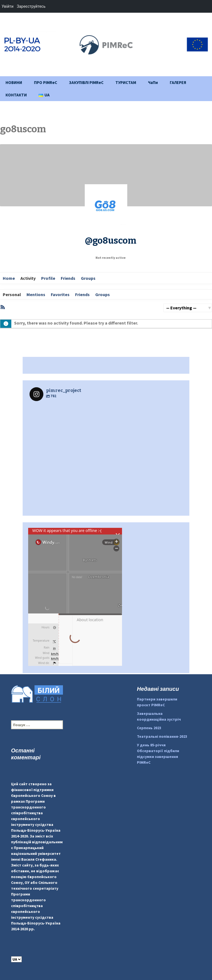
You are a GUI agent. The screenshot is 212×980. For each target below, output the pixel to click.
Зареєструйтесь (31, 6)
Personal (12, 294)
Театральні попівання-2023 (162, 736)
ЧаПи (153, 82)
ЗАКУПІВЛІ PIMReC (86, 82)
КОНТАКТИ (16, 95)
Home (9, 278)
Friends (68, 278)
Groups (88, 278)
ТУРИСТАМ (126, 82)
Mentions (36, 294)
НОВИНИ (14, 82)
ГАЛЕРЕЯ (178, 82)
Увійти (8, 6)
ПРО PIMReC (46, 82)
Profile (48, 278)
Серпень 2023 (149, 728)
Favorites (60, 294)
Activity (28, 278)
